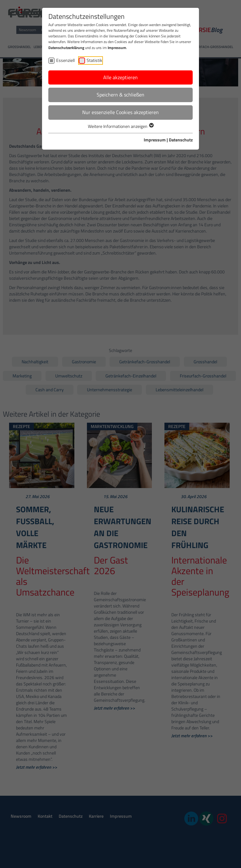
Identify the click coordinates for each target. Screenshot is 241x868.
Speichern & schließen (120, 95)
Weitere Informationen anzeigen (120, 126)
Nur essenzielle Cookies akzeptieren (120, 112)
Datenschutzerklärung (66, 48)
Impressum (117, 48)
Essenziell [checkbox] (65, 60)
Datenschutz (181, 140)
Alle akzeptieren (120, 77)
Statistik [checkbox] (94, 60)
